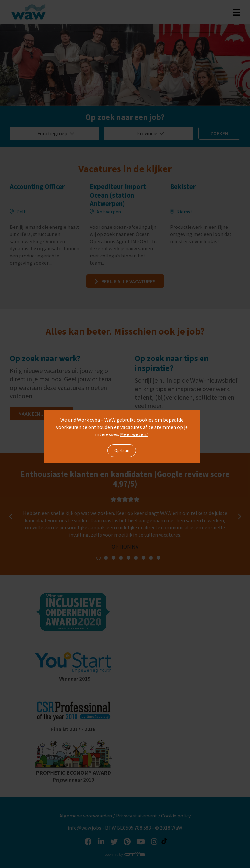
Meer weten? (134, 434)
